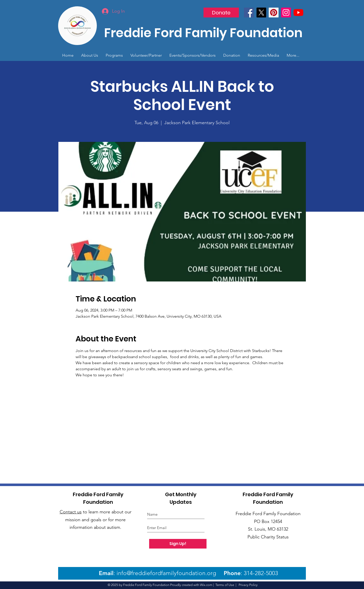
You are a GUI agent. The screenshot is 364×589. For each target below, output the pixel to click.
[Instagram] (286, 13)
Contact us (71, 512)
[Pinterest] (274, 13)
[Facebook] (249, 13)
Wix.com (206, 585)
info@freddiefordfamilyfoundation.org (166, 573)
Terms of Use (225, 585)
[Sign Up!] (178, 544)
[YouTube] (298, 13)
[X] (261, 13)
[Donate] (221, 13)
